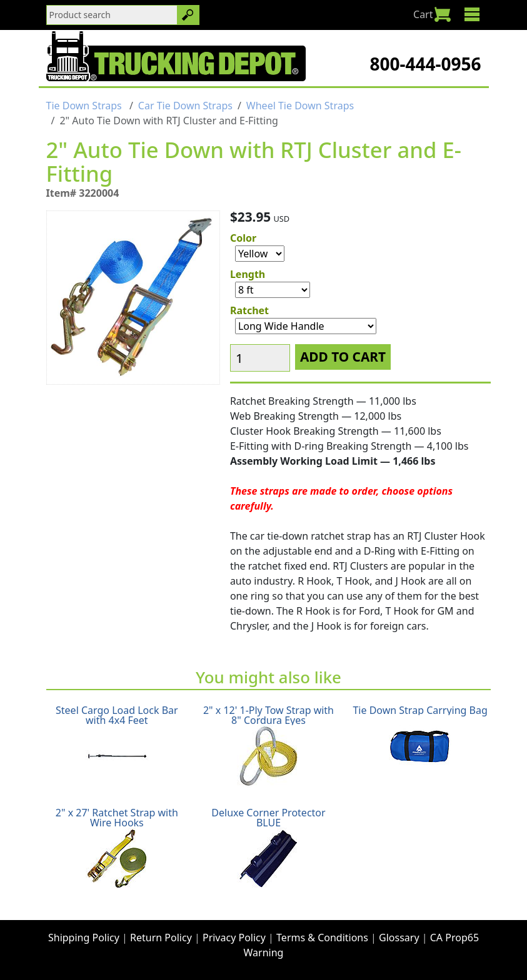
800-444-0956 (425, 64)
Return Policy (161, 938)
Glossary (399, 938)
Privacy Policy (234, 938)
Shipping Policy (84, 938)
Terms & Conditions (322, 938)
